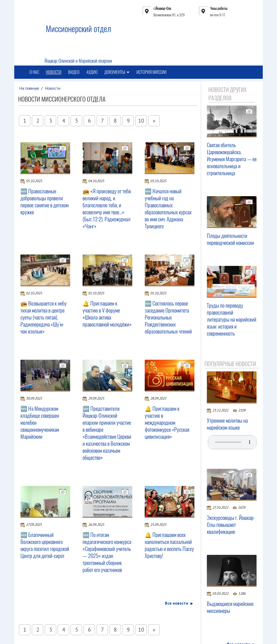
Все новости (179, 603)
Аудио (93, 72)
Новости (54, 72)
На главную (29, 88)
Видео (74, 72)
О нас (34, 72)
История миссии (152, 72)
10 (141, 121)
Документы (118, 72)
